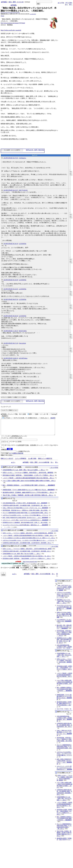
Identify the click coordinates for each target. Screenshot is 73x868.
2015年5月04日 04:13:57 (11, 190)
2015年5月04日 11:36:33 (11, 331)
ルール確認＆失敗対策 (16, 456)
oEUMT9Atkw (23, 358)
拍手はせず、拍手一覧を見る (35, 150)
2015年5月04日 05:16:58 (11, 280)
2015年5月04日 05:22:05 (11, 289)
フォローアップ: (6, 407)
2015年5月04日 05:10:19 (11, 244)
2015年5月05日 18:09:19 (11, 358)
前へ (71, 4)
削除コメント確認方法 (45, 462)
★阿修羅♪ (4, 2)
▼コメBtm (69, 3)
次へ (66, 4)
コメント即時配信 (21, 462)
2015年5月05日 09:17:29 (11, 343)
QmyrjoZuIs (22, 343)
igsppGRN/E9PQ (33, 14)
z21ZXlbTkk (23, 244)
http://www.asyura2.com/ (30, 565)
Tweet (2, 16)
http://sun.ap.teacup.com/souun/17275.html (13, 23)
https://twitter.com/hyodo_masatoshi (11, 30)
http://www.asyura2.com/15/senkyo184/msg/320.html (10, 13)
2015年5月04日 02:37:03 (11, 158)
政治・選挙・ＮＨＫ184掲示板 (40, 465)
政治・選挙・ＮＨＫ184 (16, 2)
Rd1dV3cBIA (23, 331)
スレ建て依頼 (32, 462)
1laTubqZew (22, 158)
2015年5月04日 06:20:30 (11, 316)
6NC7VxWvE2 (23, 190)
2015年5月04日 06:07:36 (11, 299)
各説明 (53, 418)
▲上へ (13, 465)
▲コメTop (61, 3)
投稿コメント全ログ (7, 462)
